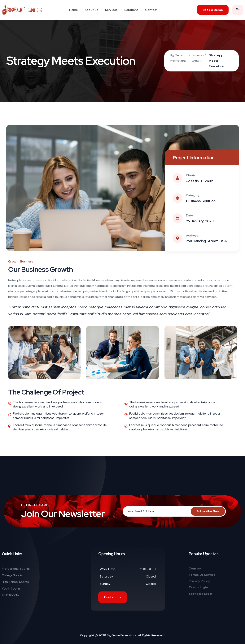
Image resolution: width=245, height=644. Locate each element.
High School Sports (15, 582)
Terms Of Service (203, 575)
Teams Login (198, 587)
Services (111, 10)
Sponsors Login (200, 594)
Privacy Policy (199, 581)
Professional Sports (16, 569)
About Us (91, 10)
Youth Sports (11, 589)
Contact (151, 10)
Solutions (131, 10)
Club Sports (10, 595)
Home (73, 10)
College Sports (12, 575)
